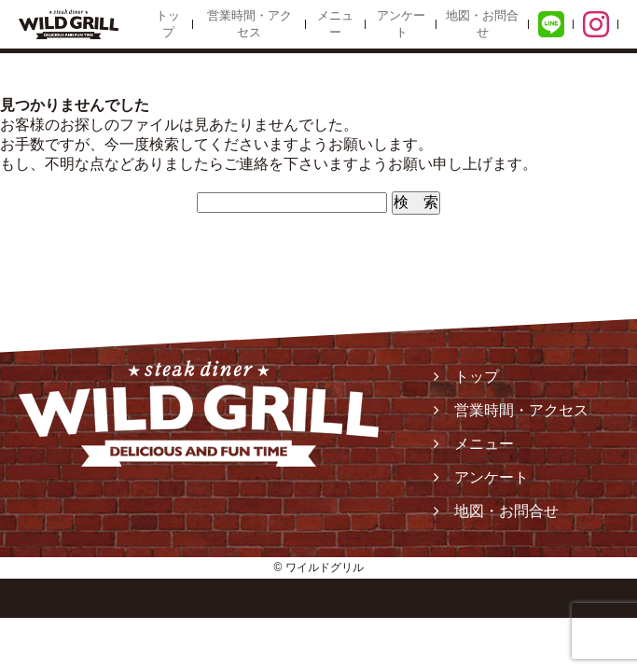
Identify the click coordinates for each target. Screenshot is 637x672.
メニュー (335, 24)
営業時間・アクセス (249, 24)
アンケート (401, 24)
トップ (168, 24)
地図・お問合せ (482, 24)
